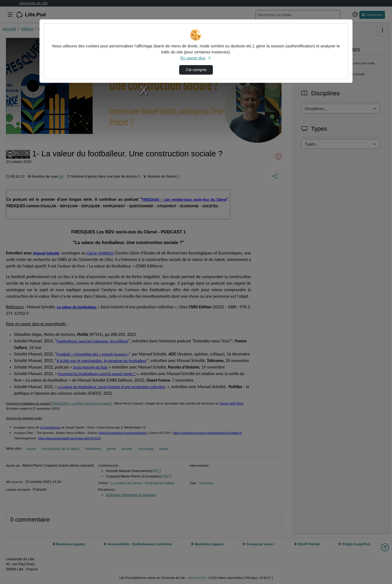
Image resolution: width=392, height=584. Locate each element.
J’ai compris (196, 70)
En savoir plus (196, 58)
